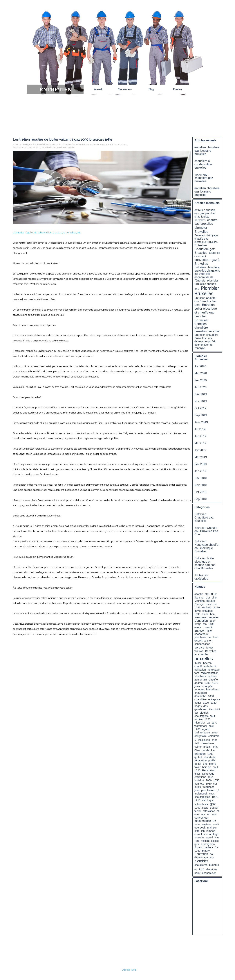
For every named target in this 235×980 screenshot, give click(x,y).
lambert (211, 831)
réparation (200, 760)
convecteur (201, 818)
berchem (213, 637)
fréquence (209, 787)
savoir (209, 627)
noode (206, 750)
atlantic (199, 594)
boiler (41, 147)
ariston (208, 641)
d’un (214, 594)
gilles (197, 774)
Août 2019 (201, 422)
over (197, 814)
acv (203, 814)
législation (204, 740)
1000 (210, 754)
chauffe (203, 654)
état (207, 594)
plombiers (200, 676)
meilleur (208, 847)
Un (214, 821)
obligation (200, 670)
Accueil (98, 89)
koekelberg (213, 689)
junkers (212, 676)
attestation (209, 811)
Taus (211, 777)
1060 (211, 696)
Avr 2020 (200, 366)
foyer (197, 767)
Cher (197, 750)
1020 (197, 770)
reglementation (210, 673)
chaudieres (201, 865)
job (203, 831)
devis (198, 611)
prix (215, 747)
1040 (215, 733)
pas (203, 790)
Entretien (200, 631)
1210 (197, 800)
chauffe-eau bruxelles (206, 222)
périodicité (209, 757)
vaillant (48, 147)
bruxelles (65, 147)
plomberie (200, 637)
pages (198, 706)
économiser (209, 873)
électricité (215, 709)
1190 (197, 808)
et (218, 811)
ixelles (215, 841)
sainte (198, 747)
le (196, 654)
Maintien (200, 601)
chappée (208, 686)
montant (199, 689)
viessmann (201, 617)
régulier (31, 147)
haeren (207, 663)
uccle (205, 808)
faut (213, 716)
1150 (207, 719)
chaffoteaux (201, 634)
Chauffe (213, 680)
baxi (211, 726)
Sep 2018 (201, 499)
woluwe (199, 651)
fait (196, 713)
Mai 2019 (200, 443)
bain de (207, 767)
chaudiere (201, 693)
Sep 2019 (201, 415)
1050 (216, 780)
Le (213, 750)
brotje (198, 624)
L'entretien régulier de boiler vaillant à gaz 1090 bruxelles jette (47, 232)
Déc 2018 (201, 478)
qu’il (197, 844)
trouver (214, 808)
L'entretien (22, 147)
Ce (217, 847)
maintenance (203, 821)
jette (72, 147)
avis (214, 814)
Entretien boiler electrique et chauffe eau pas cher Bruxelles (206, 312)
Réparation (209, 770)
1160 (197, 851)
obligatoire (201, 736)
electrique (211, 869)
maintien (212, 828)
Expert (198, 847)
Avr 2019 (200, 450)
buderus (214, 865)
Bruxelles (211, 651)
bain (197, 824)
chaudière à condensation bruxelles (203, 164)
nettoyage (214, 670)
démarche (200, 696)
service (199, 647)
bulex (198, 787)
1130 (211, 624)
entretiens (200, 777)
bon (212, 614)
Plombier (200, 723)
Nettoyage (208, 774)
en (196, 869)
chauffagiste (202, 716)
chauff (198, 666)
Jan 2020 (200, 387)
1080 (209, 780)
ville (214, 598)
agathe (199, 683)
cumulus (200, 834)
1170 (215, 723)
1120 (206, 703)
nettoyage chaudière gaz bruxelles (204, 178)
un (209, 814)
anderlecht (210, 666)
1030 (209, 784)
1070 (215, 683)
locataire (199, 838)
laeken (211, 790)
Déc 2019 (201, 394)
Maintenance (202, 733)
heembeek (208, 743)
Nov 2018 (201, 485)
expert (198, 640)
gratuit (198, 757)
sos (212, 857)
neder (198, 703)
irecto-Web (130, 970)
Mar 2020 (201, 373)
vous (212, 794)
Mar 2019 (201, 457)
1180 (217, 607)
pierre (213, 764)
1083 (197, 607)
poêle (212, 760)
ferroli (198, 811)
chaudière (200, 699)
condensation (202, 644)
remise (199, 719)
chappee (208, 611)
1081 (215, 797)
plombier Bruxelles (201, 230)
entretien (200, 754)
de (37, 147)
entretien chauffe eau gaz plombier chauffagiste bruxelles (205, 215)
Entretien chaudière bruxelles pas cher (207, 328)
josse (198, 686)
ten (205, 624)
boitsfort (199, 780)
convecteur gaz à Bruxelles (207, 262)
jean (197, 790)
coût (215, 767)
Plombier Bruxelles (207, 291)
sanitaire (206, 824)
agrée (206, 729)
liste (209, 631)
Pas (217, 838)
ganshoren (201, 709)
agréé (210, 838)
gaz (55, 147)
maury (206, 851)
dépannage (201, 857)
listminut (199, 598)
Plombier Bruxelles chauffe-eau (206, 285)
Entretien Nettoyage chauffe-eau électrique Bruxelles (206, 239)
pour (212, 621)
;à (218, 790)
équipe (211, 601)
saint (197, 873)
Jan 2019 (200, 471)
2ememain (201, 680)
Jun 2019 (200, 436)
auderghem (208, 844)
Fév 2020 (201, 380)
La (208, 722)
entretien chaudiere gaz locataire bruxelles (207, 151)
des (206, 706)
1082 (207, 683)
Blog (151, 89)
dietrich (204, 713)
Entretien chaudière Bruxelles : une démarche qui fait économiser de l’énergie (206, 341)
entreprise (214, 699)
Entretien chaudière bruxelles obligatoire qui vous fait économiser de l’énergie (207, 274)
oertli (216, 824)
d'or (208, 598)
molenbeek (201, 794)
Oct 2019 (200, 408)
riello (197, 743)
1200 (197, 729)
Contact (178, 89)
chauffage (212, 834)
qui (215, 604)
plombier (201, 861)
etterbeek (200, 828)
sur (215, 784)
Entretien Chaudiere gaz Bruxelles (205, 249)
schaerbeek (201, 804)
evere (198, 627)
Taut (197, 841)
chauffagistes (202, 797)
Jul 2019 (200, 429)
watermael (201, 726)
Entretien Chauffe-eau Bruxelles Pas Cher (205, 301)
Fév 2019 (201, 464)
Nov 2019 (201, 401)
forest (210, 648)
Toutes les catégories (201, 577)
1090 (59, 147)
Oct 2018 (200, 492)
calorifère (214, 736)
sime (209, 604)
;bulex (198, 663)
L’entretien (201, 854)
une (205, 764)
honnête (199, 784)
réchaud (207, 607)
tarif (197, 673)
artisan (207, 747)
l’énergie (199, 604)
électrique (208, 800)
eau (212, 854)
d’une (205, 614)
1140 (214, 703)
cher (214, 740)
